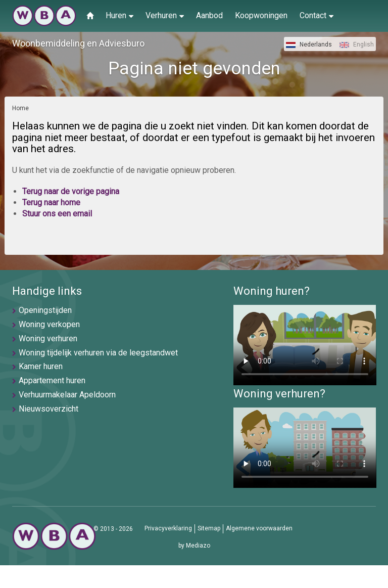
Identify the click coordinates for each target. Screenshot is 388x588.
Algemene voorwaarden (259, 528)
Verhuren (165, 15)
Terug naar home (51, 202)
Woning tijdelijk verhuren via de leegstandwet (98, 353)
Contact (317, 15)
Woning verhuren (48, 338)
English (357, 44)
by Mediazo (194, 546)
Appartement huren (52, 380)
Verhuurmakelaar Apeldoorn (67, 395)
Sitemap (209, 528)
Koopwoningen (261, 15)
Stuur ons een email (57, 214)
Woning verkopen (49, 324)
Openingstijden (45, 310)
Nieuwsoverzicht (48, 409)
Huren (119, 15)
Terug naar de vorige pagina (71, 191)
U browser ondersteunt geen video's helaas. (305, 345)
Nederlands (309, 44)
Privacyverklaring (168, 528)
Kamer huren (41, 366)
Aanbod (209, 15)
